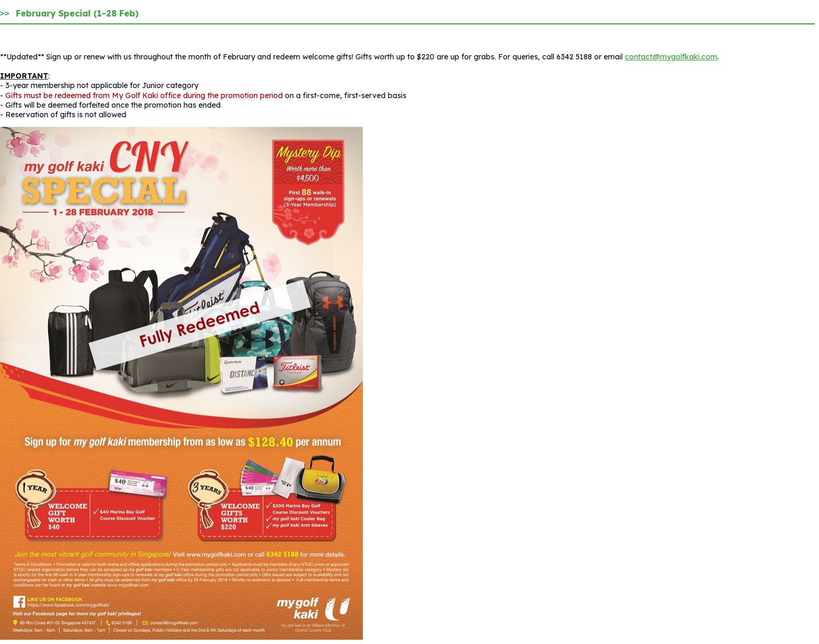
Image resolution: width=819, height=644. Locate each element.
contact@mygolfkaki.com (671, 57)
